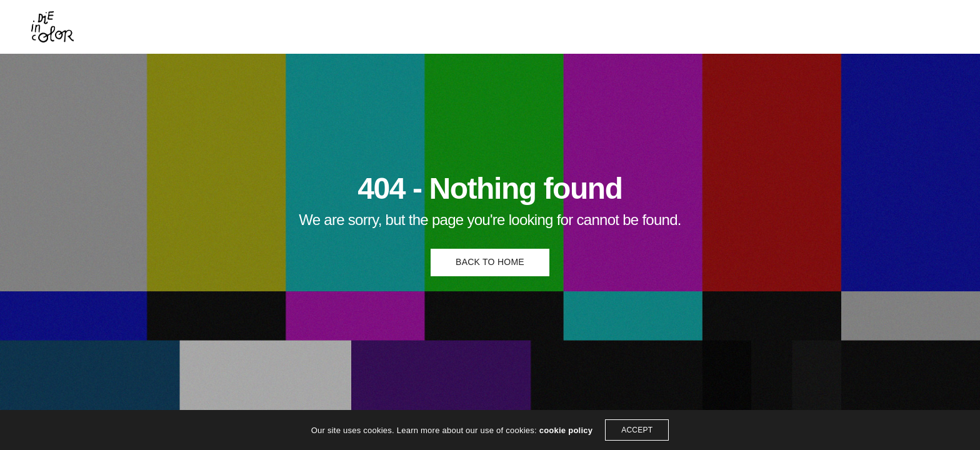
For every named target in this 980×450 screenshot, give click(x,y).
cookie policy (566, 430)
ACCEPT (637, 430)
